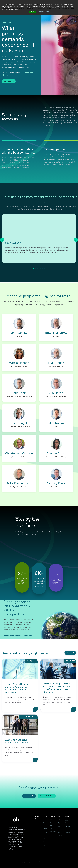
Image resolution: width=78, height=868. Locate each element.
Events (59, 835)
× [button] (2, 2)
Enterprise (46, 829)
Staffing (45, 826)
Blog (59, 823)
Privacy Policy (37, 862)
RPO (44, 833)
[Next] (76, 240)
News (59, 826)
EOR (44, 836)
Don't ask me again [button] (43, 12)
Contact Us (9, 81)
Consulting (46, 823)
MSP (44, 840)
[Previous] (2, 240)
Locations (67, 826)
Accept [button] (32, 12)
